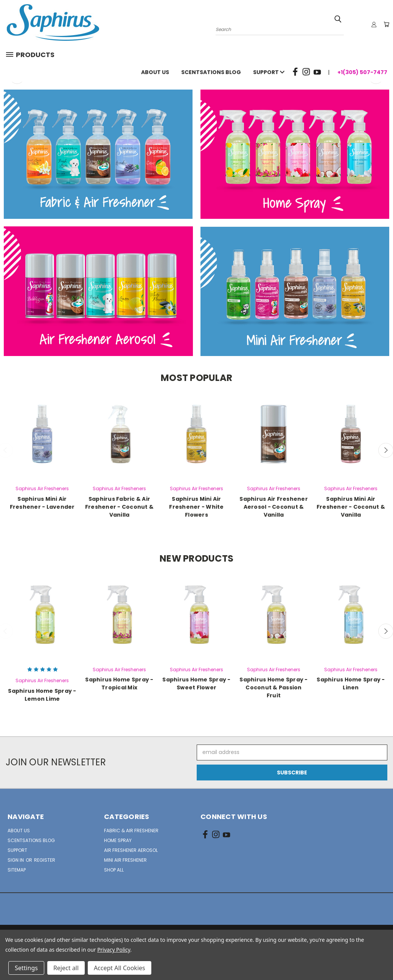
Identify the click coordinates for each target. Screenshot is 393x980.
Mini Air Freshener (125, 860)
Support (269, 72)
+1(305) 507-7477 (362, 72)
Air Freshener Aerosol (131, 850)
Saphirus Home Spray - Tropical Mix (119, 684)
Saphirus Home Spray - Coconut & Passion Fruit (273, 687)
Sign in (16, 860)
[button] (98, 154)
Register (45, 860)
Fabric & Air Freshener (131, 831)
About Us (155, 72)
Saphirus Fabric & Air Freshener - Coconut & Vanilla (119, 507)
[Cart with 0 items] (385, 25)
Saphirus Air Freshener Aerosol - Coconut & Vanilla (274, 507)
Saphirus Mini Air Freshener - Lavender (42, 503)
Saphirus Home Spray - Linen (351, 684)
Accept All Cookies (120, 968)
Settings (26, 968)
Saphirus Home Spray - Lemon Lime (42, 695)
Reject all (66, 968)
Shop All (114, 870)
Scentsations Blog (211, 72)
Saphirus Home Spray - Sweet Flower (196, 684)
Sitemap (17, 870)
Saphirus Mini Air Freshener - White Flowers (196, 507)
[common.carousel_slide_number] (196, 82)
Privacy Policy (114, 950)
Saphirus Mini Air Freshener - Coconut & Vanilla (351, 507)
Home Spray (118, 840)
